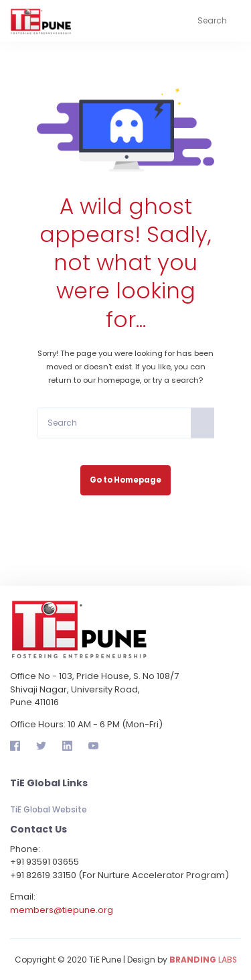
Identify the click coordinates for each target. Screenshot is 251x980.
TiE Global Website (49, 809)
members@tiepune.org (62, 910)
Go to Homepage (125, 480)
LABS (203, 960)
